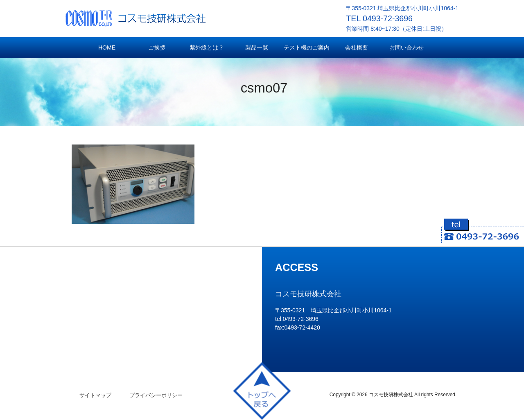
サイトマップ (95, 395)
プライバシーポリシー (156, 395)
